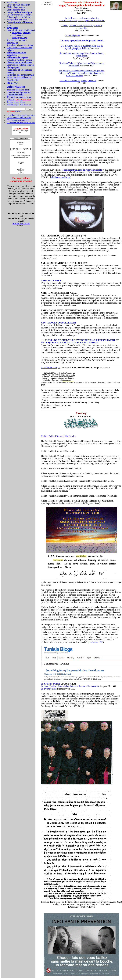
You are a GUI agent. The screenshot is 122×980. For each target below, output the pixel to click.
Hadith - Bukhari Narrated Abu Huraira (58, 436)
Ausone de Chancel (21, 223)
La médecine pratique (50, 367)
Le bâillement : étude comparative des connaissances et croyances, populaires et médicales (82, 19)
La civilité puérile (73, 35)
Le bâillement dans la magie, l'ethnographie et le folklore (19, 16)
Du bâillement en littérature (19, 118)
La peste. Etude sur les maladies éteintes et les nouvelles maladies (70, 686)
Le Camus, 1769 (96, 642)
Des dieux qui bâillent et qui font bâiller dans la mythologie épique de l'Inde (82, 47)
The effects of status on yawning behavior (78, 81)
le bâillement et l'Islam (60, 177)
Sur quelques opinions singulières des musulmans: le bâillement (82, 54)
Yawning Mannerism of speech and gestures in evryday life (82, 27)
